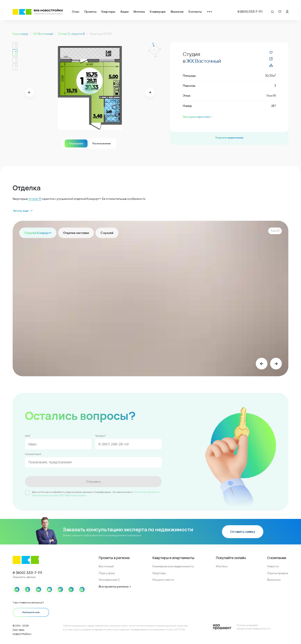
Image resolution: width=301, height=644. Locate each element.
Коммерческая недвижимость (173, 566)
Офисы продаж (278, 572)
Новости (273, 566)
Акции (124, 12)
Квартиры (108, 12)
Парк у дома (107, 572)
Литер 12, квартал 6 (72, 34)
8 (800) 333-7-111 (250, 12)
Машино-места (163, 579)
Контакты (195, 12)
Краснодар (21, 34)
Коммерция (158, 12)
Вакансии (177, 12)
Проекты (90, 12)
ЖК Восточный (43, 34)
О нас (76, 12)
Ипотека (139, 12)
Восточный (106, 566)
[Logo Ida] (242, 626)
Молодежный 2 (109, 579)
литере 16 (35, 199)
